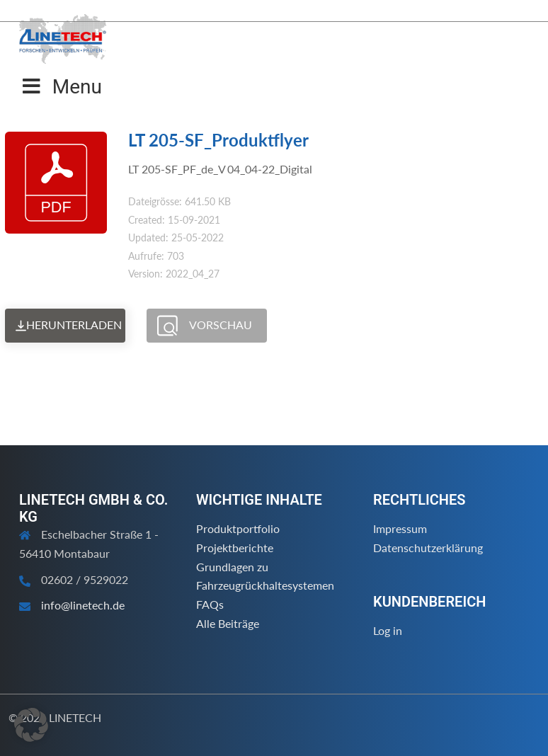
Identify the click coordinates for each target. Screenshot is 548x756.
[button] (31, 725)
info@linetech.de (83, 605)
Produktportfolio (238, 528)
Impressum (400, 528)
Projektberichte (235, 548)
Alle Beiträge (228, 623)
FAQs (210, 604)
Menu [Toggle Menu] (62, 87)
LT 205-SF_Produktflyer (218, 140)
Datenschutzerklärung (428, 548)
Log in (388, 630)
